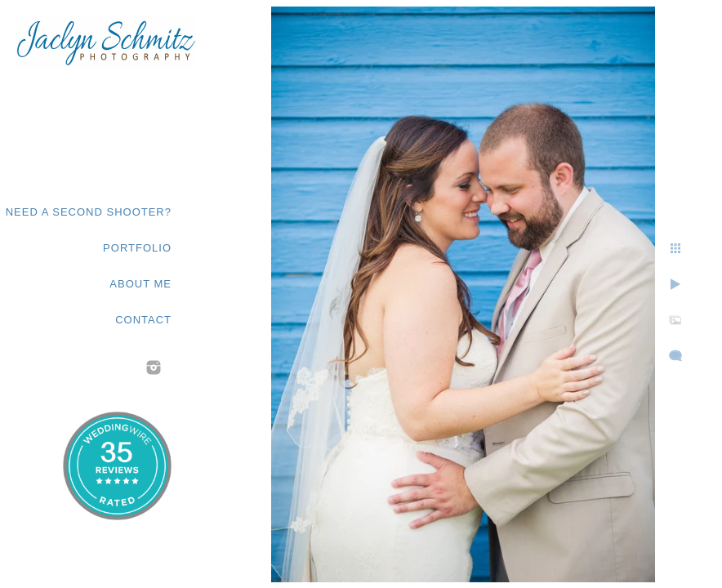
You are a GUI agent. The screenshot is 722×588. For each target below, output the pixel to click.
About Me (140, 284)
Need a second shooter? (89, 212)
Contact (143, 320)
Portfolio (137, 248)
